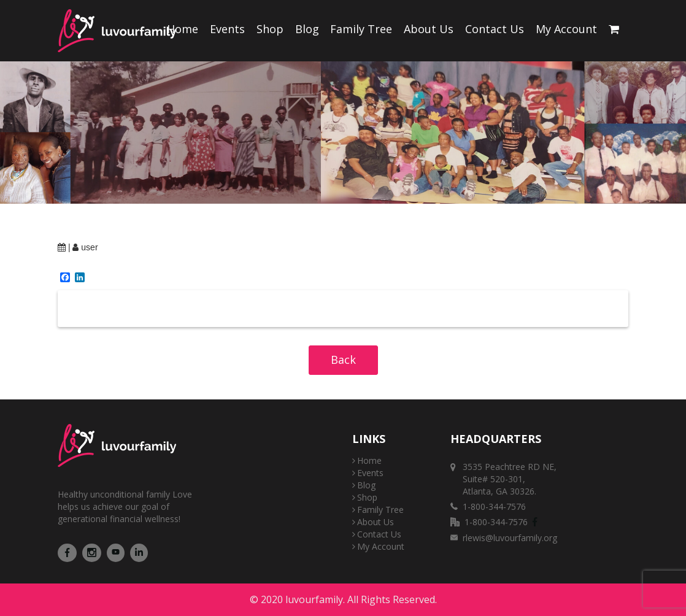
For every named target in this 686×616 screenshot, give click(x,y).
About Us (429, 29)
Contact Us (495, 29)
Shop (270, 29)
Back (343, 360)
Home (183, 29)
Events (227, 29)
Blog (307, 29)
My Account (566, 29)
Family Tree (361, 29)
